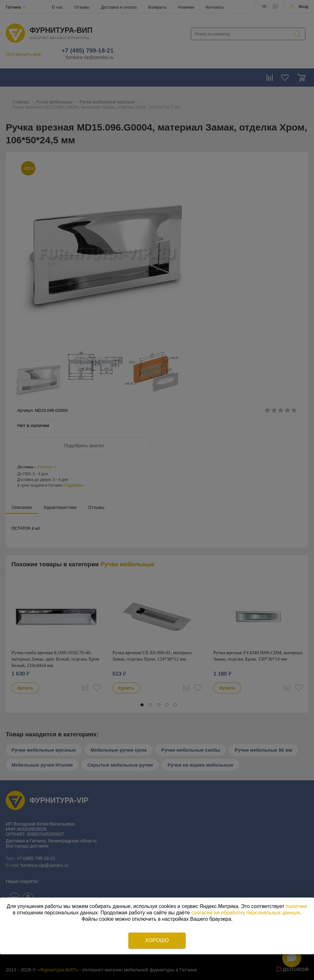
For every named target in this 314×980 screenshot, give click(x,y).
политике (296, 906)
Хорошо (157, 940)
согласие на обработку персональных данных (246, 913)
